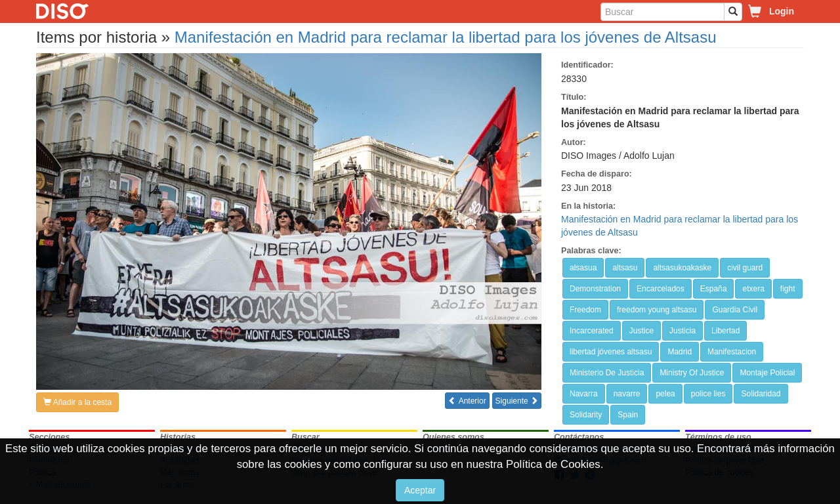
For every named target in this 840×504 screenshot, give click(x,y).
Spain (628, 415)
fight (788, 289)
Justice (641, 331)
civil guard (745, 268)
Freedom (585, 310)
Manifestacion (732, 352)
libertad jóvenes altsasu (611, 352)
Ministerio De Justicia (607, 373)
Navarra (584, 394)
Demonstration (595, 289)
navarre (627, 394)
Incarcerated (592, 331)
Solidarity (586, 415)
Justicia (682, 331)
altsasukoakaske (682, 268)
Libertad (725, 331)
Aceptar (420, 490)
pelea (665, 394)
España (714, 289)
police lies (708, 394)
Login (782, 11)
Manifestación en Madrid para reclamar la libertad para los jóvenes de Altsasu (446, 37)
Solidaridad (761, 394)
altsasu (625, 268)
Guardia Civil (735, 310)
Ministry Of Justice (692, 373)
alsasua (583, 268)
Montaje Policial (767, 373)
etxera (753, 289)
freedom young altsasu (657, 310)
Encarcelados (661, 289)
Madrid (680, 352)
